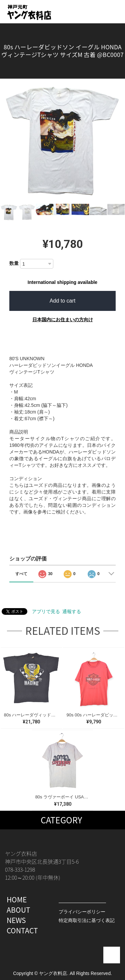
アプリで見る (46, 611)
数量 (14, 263)
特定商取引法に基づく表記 (87, 920)
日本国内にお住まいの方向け (63, 320)
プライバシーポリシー (82, 912)
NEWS (16, 920)
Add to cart (62, 301)
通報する (72, 611)
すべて (21, 574)
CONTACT (22, 931)
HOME (17, 900)
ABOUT (18, 910)
